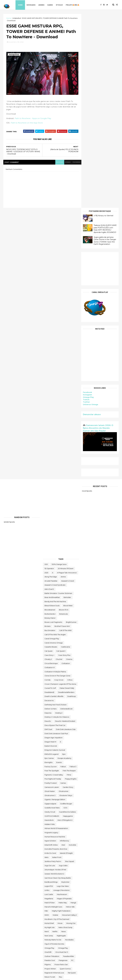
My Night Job (50, 733)
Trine (46, 912)
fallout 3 (73, 572)
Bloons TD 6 (64, 416)
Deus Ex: (48, 527)
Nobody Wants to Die (53, 746)
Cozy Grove (59, 486)
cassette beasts (51, 453)
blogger (55, 163)
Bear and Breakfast (52, 403)
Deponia (48, 519)
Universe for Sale (51, 929)
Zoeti (68, 958)
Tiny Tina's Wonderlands (54, 887)
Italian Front (57, 663)
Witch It (47, 949)
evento (59, 568)
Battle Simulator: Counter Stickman (58, 399)
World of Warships (52, 953)
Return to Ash (50, 783)
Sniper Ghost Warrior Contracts (57, 818)
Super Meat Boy (51, 838)
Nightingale (61, 742)
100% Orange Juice (59, 370)
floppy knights (71, 585)
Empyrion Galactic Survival (55, 556)
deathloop (72, 502)
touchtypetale (50, 908)
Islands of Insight (66, 659)
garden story (68, 593)
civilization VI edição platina (55, 478)
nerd (47, 737)
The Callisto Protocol (53, 851)
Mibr (46, 717)
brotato (48, 432)
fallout (63, 572)
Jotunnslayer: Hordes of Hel (55, 676)
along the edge (51, 383)
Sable (47, 791)
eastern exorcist (51, 552)
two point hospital (52, 920)
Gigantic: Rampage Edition (55, 605)
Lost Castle (49, 700)
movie (60, 729)
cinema (69, 465)
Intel (63, 651)
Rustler (66, 787)
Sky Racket (49, 809)
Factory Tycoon (51, 572)
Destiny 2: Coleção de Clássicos (57, 523)
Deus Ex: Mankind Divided (65, 527)
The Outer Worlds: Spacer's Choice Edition (61, 878)
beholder (67, 403)
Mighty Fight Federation (61, 717)
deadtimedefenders (66, 498)
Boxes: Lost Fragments (53, 428)
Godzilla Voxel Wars (52, 614)
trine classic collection (61, 912)
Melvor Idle (70, 713)
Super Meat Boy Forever (54, 842)
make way (63, 709)
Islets (46, 663)
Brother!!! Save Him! (62, 432)
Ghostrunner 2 (50, 601)
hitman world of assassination (56, 634)
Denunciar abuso (91, 220)
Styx (68, 826)
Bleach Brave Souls (52, 412)
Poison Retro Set (61, 770)
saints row (57, 791)
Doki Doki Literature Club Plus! (56, 539)
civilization (66, 469)
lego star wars (63, 692)
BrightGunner (71, 428)
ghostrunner (64, 597)
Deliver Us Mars (51, 515)
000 (46, 370)
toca (69, 887)
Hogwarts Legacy (51, 638)
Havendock (49, 626)
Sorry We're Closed (61, 822)
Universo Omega (90, 210)
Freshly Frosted (51, 589)
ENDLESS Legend (51, 560)
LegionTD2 (49, 692)
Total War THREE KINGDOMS (56, 900)
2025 (46, 379)
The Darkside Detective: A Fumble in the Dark (61, 860)
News (64, 737)
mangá (73, 709)
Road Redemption (52, 787)
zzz (46, 962)
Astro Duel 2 (49, 395)
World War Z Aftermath (53, 958)
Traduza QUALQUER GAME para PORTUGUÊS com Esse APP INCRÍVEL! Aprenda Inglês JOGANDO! (105, 35)
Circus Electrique (51, 469)
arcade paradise (51, 387)
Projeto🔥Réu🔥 (73, 5)
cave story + (49, 461)
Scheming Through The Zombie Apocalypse (61, 800)
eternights (48, 568)
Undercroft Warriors (69, 925)
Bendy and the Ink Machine (55, 407)
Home (21, 5)
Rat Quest (72, 779)
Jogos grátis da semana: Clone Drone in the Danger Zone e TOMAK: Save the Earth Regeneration (104, 47)
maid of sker (50, 709)
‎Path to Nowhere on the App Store (27, 124)
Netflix (55, 737)
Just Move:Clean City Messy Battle (58, 684)
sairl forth (69, 791)
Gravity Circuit (50, 618)
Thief (70, 883)
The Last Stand (50, 869)
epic (64, 560)
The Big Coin (71, 847)
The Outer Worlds (51, 873)
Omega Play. (63, 754)
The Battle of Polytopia (54, 847)
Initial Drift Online (51, 651)
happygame (68, 622)
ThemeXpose (16, 977)
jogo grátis (63, 671)
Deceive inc (49, 506)
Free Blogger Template (30, 977)
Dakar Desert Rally (67, 494)
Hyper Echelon (50, 647)
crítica (70, 486)
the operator (65, 869)
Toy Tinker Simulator (67, 908)
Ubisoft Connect (51, 925)
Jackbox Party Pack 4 (53, 667)
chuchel (59, 465)
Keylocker (65, 688)
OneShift (48, 758)
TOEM (47, 892)
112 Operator (49, 374)
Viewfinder (60, 933)
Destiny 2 (59, 519)
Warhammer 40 (51, 937)
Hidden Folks (50, 630)
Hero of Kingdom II (65, 626)
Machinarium (62, 700)
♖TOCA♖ (60, 5)
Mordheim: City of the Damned (57, 725)
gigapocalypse (50, 610)
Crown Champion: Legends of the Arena (60, 490)
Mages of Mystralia (64, 704)
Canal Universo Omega (54, 449)
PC (72, 766)
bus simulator (50, 436)
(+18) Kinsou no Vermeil (103, 22)
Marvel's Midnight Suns (53, 713)
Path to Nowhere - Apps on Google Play (33, 119)
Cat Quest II (61, 457)
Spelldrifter (49, 826)
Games (51, 5)
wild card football (52, 945)
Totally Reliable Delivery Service (57, 904)
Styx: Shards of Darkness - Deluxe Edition (61, 834)
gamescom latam (52, 593)
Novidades (32, 5)
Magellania (49, 704)
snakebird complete (53, 814)
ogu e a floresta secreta (54, 750)
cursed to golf (50, 494)
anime (63, 383)
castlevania (65, 453)
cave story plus (64, 461)
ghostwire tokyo (66, 601)
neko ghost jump (65, 733)
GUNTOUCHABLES (52, 622)
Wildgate (66, 945)
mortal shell (49, 729)
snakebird (61, 809)
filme (69, 581)
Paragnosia (63, 766)
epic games (49, 564)
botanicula (64, 420)
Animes (42, 5)
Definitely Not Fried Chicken (56, 511)
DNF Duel (48, 535)
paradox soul (50, 766)
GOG (65, 614)
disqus (63, 163)
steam (60, 826)
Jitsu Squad (69, 667)
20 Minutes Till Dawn (66, 374)
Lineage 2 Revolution (61, 696)
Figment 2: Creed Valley (54, 581)
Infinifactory (64, 647)
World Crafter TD (61, 949)
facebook (72, 163)
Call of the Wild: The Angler (55, 440)
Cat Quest (48, 457)
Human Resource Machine (55, 643)
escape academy (64, 564)
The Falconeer (68, 865)
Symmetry (72, 842)
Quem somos (65, 775)
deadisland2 (49, 498)
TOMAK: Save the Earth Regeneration (59, 896)
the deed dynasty (52, 865)
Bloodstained (50, 416)
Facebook (87, 198)
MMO (47, 721)
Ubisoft (66, 920)
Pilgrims (48, 770)
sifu (46, 805)
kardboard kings (51, 688)
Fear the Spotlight (52, 577)
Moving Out (71, 729)
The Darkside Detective (54, 855)
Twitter (86, 208)
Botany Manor (50, 424)
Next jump (49, 742)
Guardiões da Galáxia (67, 618)
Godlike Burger (66, 610)
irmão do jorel (50, 659)
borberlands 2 (50, 420)
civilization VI (50, 473)
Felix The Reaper (69, 577)
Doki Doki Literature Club (66, 535)
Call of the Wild (65, 436)
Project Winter (50, 775)
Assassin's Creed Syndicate (55, 391)
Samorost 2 (49, 795)
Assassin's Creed (68, 387)
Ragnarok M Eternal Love (54, 779)
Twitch (86, 206)
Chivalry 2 (48, 465)
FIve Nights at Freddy (53, 585)
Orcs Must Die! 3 (62, 758)
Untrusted (48, 933)
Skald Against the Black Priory (63, 805)
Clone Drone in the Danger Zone (57, 482)
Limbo (47, 696)
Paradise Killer (69, 762)
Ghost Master (50, 597)
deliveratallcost (66, 515)
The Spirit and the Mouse (54, 883)
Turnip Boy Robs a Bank (54, 916)
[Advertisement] (99, 75)
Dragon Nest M (50, 548)
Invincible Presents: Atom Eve (56, 655)
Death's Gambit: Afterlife (54, 502)
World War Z (67, 953)
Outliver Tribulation (52, 762)
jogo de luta (50, 671)
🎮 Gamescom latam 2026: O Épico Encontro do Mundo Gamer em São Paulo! (98, 234)
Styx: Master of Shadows (54, 830)
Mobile (55, 721)
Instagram (87, 201)
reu (61, 783)
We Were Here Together (54, 941)
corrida (47, 486)
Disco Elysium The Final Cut (55, 531)
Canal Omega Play (52, 445)
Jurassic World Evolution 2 (54, 680)
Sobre (47, 822)
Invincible (72, 651)
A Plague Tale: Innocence (67, 379)
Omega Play (88, 203)
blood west (68, 412)
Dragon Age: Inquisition (53, 544)
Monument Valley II (69, 721)
